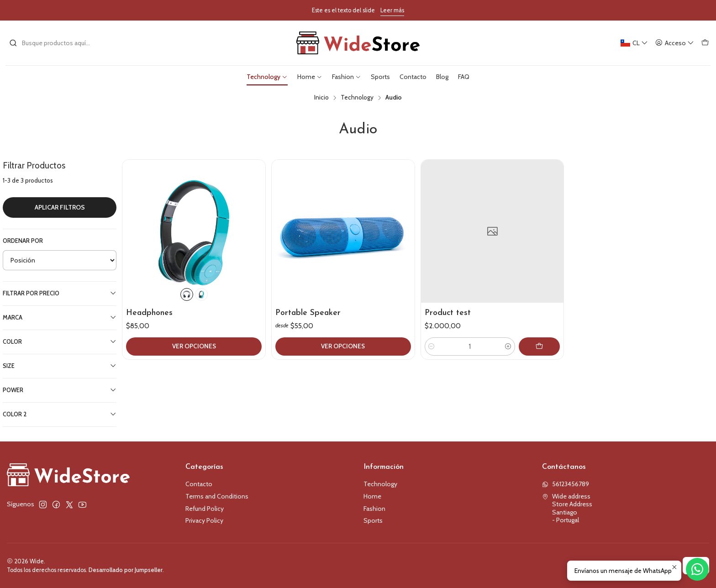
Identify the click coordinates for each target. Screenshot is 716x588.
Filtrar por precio (60, 293)
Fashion (374, 509)
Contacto (199, 484)
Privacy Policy (204, 520)
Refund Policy (205, 509)
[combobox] (56, 43)
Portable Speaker (308, 313)
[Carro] (705, 43)
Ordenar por (23, 241)
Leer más (392, 10)
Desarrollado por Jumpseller (126, 570)
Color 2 (60, 414)
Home (372, 496)
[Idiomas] (635, 43)
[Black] (187, 294)
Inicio (321, 98)
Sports (373, 520)
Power (60, 390)
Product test (448, 313)
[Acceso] (675, 43)
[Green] (201, 294)
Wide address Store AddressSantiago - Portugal (567, 508)
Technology (357, 98)
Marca (60, 317)
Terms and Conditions (217, 496)
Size (60, 366)
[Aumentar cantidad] (508, 346)
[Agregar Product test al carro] (539, 346)
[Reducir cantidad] (432, 346)
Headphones (149, 313)
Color (60, 341)
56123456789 (566, 484)
